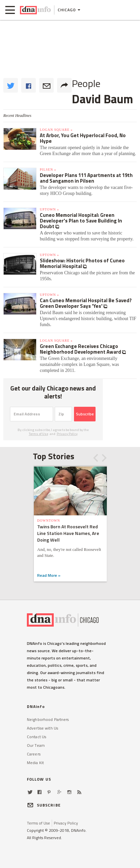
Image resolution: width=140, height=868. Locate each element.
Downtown (49, 521)
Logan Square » (56, 130)
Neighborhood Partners (48, 719)
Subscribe (85, 414)
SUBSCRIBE (44, 805)
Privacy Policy (67, 434)
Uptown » (49, 209)
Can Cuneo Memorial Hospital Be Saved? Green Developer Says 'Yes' (86, 303)
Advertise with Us (42, 728)
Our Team (36, 745)
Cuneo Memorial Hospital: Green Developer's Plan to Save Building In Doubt (81, 221)
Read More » (49, 575)
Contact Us (36, 737)
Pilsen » (48, 170)
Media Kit (35, 763)
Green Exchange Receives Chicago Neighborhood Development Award (81, 349)
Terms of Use (38, 434)
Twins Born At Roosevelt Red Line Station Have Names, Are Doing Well (68, 533)
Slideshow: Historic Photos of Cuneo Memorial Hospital (82, 263)
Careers (34, 754)
